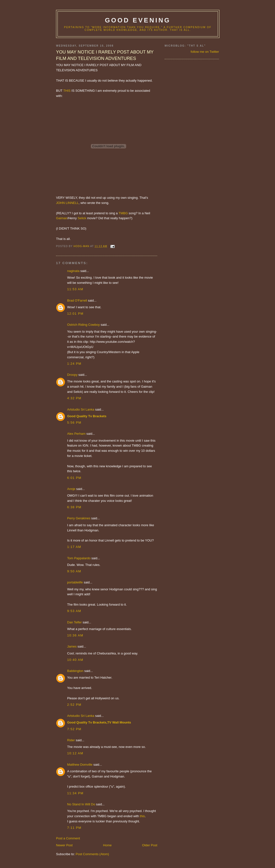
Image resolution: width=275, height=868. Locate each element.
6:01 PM (74, 478)
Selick (82, 218)
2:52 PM (74, 705)
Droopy (72, 375)
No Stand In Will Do (81, 804)
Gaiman (62, 218)
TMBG (123, 213)
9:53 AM (74, 611)
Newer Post (64, 845)
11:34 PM (75, 793)
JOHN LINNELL (67, 203)
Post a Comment (68, 838)
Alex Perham (76, 434)
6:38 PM (74, 507)
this (142, 816)
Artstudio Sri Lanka (81, 409)
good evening (138, 20)
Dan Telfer (74, 622)
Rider (71, 740)
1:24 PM (74, 364)
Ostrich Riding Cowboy (83, 325)
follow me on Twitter (205, 52)
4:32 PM (74, 398)
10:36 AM (75, 635)
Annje (71, 489)
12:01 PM (75, 314)
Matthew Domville (80, 765)
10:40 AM (75, 660)
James (72, 646)
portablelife (75, 582)
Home (108, 845)
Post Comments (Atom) (92, 854)
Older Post (150, 845)
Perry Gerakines (79, 518)
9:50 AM (74, 571)
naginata (73, 271)
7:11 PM (74, 828)
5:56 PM (74, 423)
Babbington (75, 671)
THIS (67, 91)
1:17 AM (74, 547)
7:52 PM (74, 729)
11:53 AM (75, 289)
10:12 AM (75, 753)
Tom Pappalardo (79, 558)
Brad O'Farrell (77, 300)
